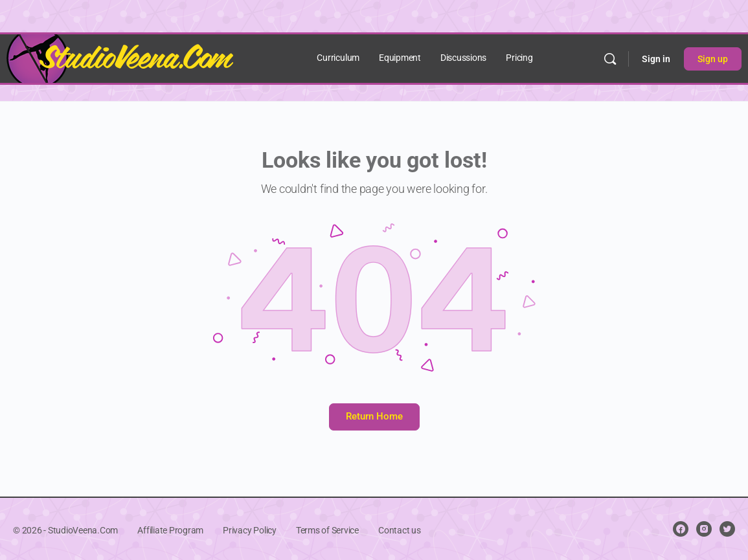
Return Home (374, 416)
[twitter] (727, 529)
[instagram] (704, 529)
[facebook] (681, 529)
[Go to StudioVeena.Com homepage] (120, 58)
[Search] (610, 59)
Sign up (713, 59)
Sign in (656, 59)
